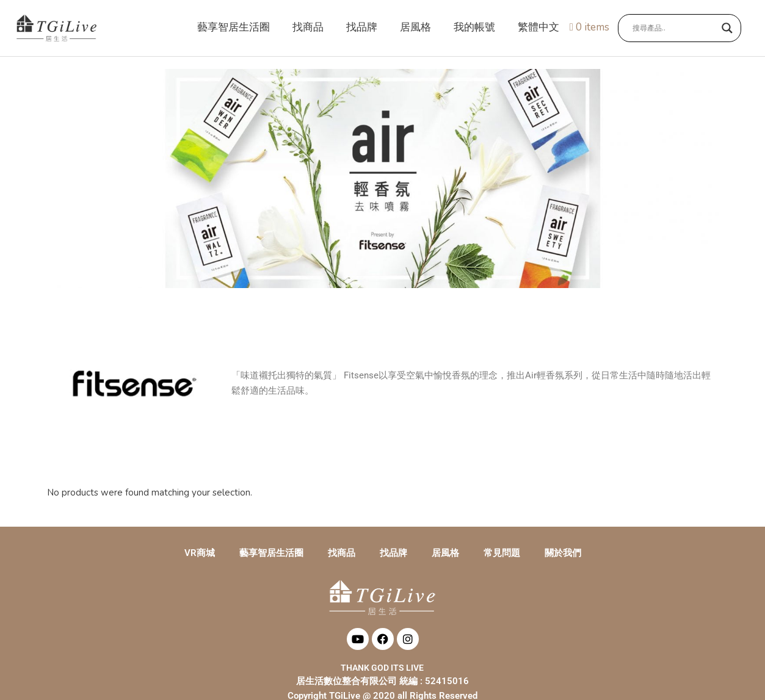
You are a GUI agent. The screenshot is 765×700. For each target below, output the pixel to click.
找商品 (342, 555)
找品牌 (393, 555)
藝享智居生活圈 (271, 555)
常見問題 (502, 555)
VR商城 (200, 555)
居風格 (445, 555)
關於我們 (563, 555)
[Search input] (674, 29)
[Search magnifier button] (727, 29)
